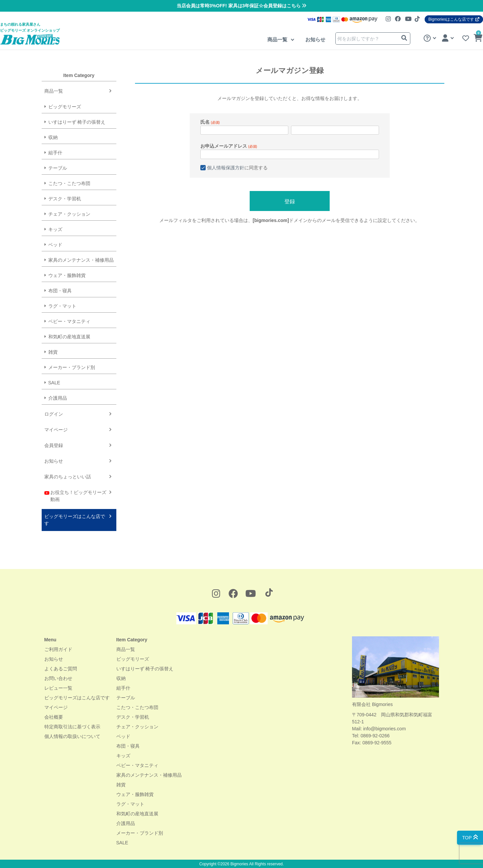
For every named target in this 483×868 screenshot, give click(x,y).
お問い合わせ (58, 678)
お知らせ (315, 39)
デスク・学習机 (65, 199)
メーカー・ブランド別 (72, 367)
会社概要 (54, 717)
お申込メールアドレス (229, 146)
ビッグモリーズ (65, 107)
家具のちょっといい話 (68, 477)
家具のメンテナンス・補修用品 (81, 260)
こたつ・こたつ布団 (69, 183)
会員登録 (54, 445)
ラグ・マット (62, 306)
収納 (53, 137)
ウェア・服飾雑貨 (67, 275)
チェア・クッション (69, 214)
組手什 (55, 153)
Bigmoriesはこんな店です (454, 19)
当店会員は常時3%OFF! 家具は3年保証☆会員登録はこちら (241, 6)
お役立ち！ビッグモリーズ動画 (75, 495)
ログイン (54, 414)
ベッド (55, 245)
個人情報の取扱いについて (72, 736)
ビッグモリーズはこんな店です (75, 520)
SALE (54, 383)
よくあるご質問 (61, 669)
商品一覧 (278, 39)
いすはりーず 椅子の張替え (77, 122)
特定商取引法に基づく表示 (72, 727)
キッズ (55, 229)
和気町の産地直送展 (69, 337)
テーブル (58, 168)
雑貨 (53, 352)
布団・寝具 (60, 291)
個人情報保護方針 (226, 168)
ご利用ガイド (58, 649)
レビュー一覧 (58, 688)
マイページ (56, 430)
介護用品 (58, 398)
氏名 (210, 122)
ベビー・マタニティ (69, 321)
